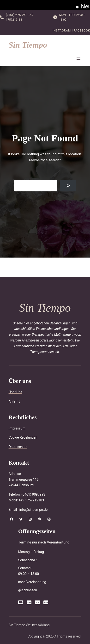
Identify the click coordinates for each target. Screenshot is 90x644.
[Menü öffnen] (78, 59)
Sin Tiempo (28, 45)
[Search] (68, 186)
